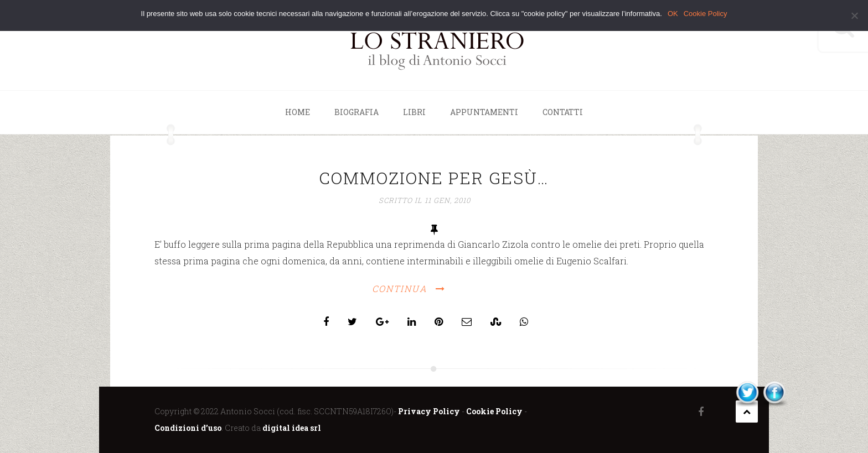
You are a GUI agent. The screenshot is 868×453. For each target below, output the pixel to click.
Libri (414, 112)
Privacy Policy (429, 411)
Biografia (356, 112)
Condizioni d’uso (188, 428)
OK (673, 14)
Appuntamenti (484, 112)
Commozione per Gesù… (434, 178)
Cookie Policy (494, 411)
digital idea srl (292, 428)
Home (298, 112)
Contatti (563, 112)
